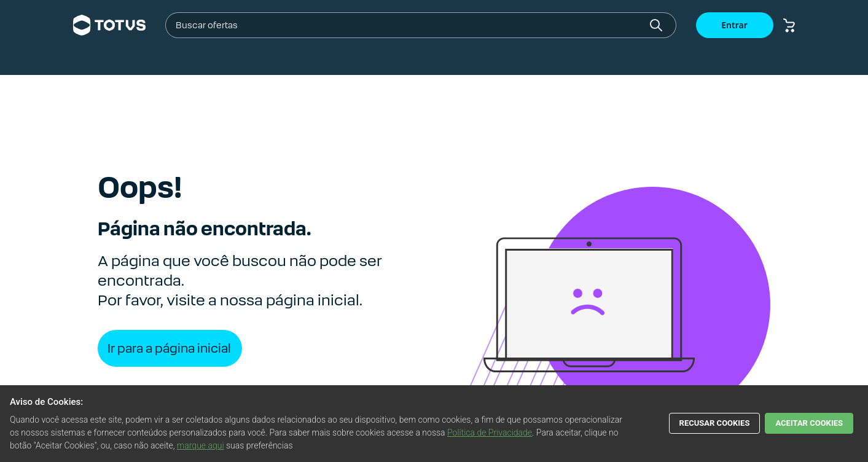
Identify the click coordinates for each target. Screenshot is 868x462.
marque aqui (201, 445)
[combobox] (410, 25)
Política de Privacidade (490, 433)
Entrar (734, 25)
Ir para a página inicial (169, 348)
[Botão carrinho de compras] (789, 25)
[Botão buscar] (656, 25)
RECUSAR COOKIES (715, 423)
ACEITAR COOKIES (809, 423)
